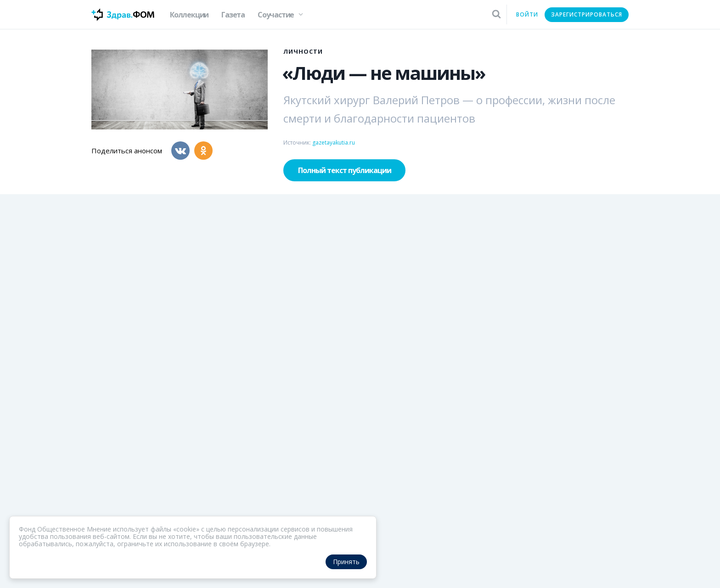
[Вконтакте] (180, 151)
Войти (527, 14)
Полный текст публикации (345, 170)
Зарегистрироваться (587, 14)
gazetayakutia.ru (334, 143)
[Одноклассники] (203, 151)
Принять (346, 562)
